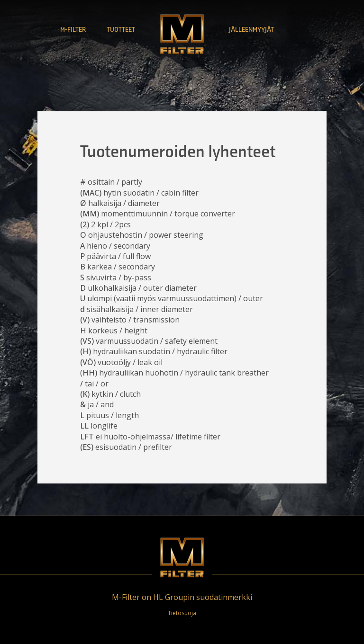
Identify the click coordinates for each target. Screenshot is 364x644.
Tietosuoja (182, 613)
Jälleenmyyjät (251, 30)
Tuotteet (121, 30)
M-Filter (73, 30)
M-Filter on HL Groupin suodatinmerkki (182, 597)
